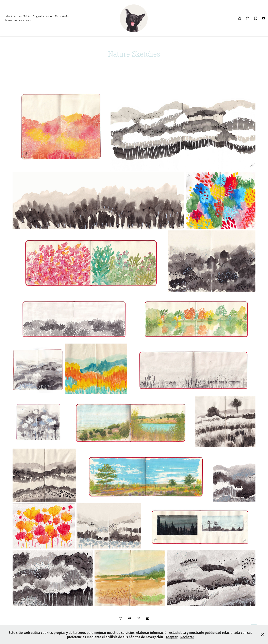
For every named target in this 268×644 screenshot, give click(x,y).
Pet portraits (62, 16)
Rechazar (187, 637)
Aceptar (172, 637)
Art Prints (24, 16)
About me (11, 16)
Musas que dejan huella (18, 20)
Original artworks (43, 16)
